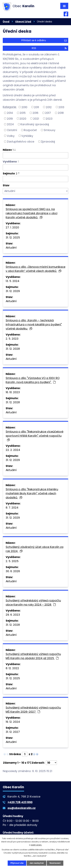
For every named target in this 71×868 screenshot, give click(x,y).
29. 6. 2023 (13, 615)
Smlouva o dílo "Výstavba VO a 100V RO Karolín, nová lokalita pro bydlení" (33, 380)
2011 (36, 107)
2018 (61, 113)
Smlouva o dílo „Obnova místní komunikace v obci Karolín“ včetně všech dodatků (35, 269)
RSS (49, 48)
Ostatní (12, 130)
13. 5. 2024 (12, 281)
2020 (23, 118)
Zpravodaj (48, 142)
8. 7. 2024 (12, 508)
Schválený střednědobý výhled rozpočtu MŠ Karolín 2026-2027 (33, 710)
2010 (24, 107)
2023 (49, 118)
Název (8, 150)
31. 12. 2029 (13, 291)
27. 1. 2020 (12, 227)
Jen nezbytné (36, 863)
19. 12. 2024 (13, 722)
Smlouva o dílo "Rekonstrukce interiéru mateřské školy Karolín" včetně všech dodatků (32, 493)
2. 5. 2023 (12, 339)
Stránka (15, 754)
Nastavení (55, 863)
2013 (61, 107)
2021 (36, 118)
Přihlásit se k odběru (44, 40)
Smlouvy (50, 130)
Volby (11, 136)
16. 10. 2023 (13, 392)
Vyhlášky (27, 136)
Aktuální (11, 248)
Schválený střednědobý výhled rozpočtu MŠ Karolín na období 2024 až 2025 (33, 656)
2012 (49, 107)
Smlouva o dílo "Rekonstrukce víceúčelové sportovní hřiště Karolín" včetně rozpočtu (35, 435)
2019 (10, 118)
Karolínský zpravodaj (35, 124)
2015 (23, 113)
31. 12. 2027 (13, 732)
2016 (35, 113)
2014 (10, 113)
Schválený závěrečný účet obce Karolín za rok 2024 (35, 549)
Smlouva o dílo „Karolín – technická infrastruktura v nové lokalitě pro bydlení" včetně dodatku (34, 324)
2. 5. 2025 (12, 561)
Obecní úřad (23, 22)
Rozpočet (30, 130)
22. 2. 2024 (13, 450)
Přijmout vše (17, 863)
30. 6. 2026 (13, 571)
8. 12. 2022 (12, 668)
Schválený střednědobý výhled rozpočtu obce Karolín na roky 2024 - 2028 (33, 603)
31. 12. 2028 (13, 349)
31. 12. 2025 (13, 237)
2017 (48, 113)
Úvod (6, 22)
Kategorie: (10, 107)
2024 (10, 124)
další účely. (36, 845)
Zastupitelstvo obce (21, 142)
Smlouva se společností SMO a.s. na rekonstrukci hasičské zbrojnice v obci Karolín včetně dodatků (32, 213)
